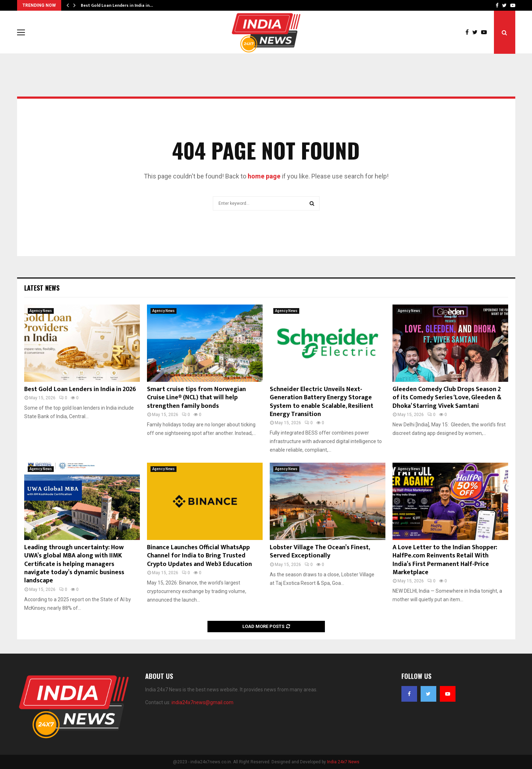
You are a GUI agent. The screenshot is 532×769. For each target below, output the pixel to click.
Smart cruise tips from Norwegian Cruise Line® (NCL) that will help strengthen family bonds (196, 398)
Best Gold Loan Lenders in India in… (117, 5)
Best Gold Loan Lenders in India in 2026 (80, 389)
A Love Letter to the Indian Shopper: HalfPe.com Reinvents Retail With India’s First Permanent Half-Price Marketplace (445, 560)
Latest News (42, 288)
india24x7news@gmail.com (202, 702)
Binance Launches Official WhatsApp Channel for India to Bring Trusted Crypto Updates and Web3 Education (199, 556)
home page (264, 176)
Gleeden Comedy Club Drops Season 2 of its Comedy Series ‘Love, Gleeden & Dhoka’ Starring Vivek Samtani (447, 398)
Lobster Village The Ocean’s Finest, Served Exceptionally (320, 552)
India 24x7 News (343, 762)
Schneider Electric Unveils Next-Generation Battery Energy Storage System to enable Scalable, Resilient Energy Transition (322, 402)
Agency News (41, 311)
